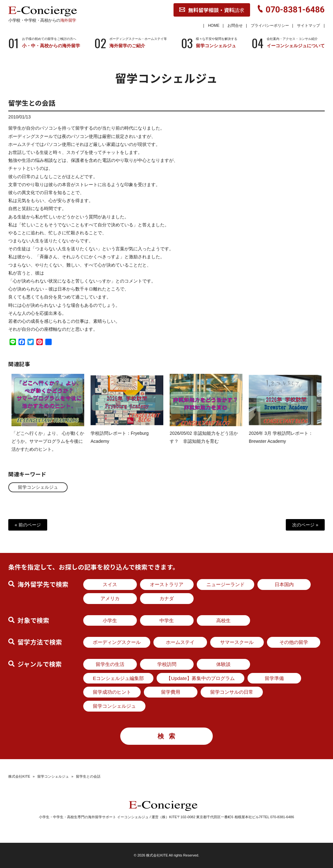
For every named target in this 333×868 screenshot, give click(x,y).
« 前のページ (28, 525)
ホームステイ (180, 642)
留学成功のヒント (112, 692)
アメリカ (110, 598)
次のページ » (305, 525)
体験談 (223, 664)
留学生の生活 (110, 664)
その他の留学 (294, 642)
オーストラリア (167, 584)
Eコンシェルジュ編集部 (118, 678)
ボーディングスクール (117, 642)
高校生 (223, 620)
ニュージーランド (226, 584)
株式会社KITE (19, 776)
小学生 (110, 620)
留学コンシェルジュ (38, 487)
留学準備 (274, 678)
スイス (110, 584)
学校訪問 (167, 664)
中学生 (167, 620)
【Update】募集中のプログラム (200, 678)
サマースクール (237, 642)
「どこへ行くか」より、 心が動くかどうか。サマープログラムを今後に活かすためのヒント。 (48, 446)
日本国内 (284, 584)
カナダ (167, 598)
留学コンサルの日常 (232, 692)
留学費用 (171, 692)
